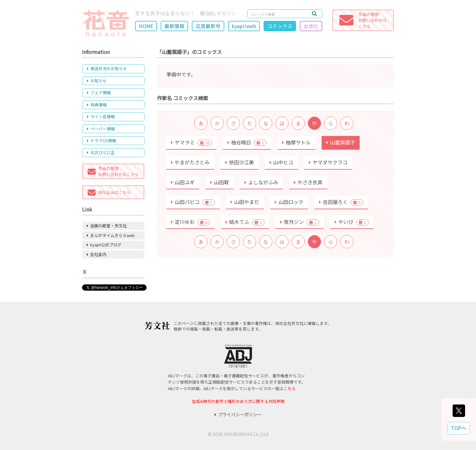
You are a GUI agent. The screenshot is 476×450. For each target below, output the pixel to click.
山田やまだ (245, 202)
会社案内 (97, 254)
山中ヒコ (281, 162)
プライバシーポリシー (238, 414)
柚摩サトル (296, 142)
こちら (290, 388)
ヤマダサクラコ (328, 162)
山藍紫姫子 (341, 142)
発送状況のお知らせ (107, 68)
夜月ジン (300, 222)
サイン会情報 (101, 116)
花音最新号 (208, 26)
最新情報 (174, 26)
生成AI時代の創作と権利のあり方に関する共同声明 (238, 401)
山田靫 (220, 182)
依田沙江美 (240, 162)
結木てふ (245, 222)
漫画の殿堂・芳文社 (107, 226)
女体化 (311, 26)
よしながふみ (261, 182)
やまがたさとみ (190, 162)
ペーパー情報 (101, 129)
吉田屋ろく (341, 202)
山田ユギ (183, 182)
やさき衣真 (308, 182)
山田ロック (289, 202)
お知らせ (97, 81)
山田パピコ (193, 202)
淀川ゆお (190, 222)
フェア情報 (99, 92)
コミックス (280, 26)
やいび (352, 222)
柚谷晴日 (247, 142)
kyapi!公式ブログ (104, 245)
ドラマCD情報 (102, 140)
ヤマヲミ (191, 142)
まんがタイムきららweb (111, 235)
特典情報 (97, 105)
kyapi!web (244, 26)
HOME (146, 26)
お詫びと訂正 (101, 152)
